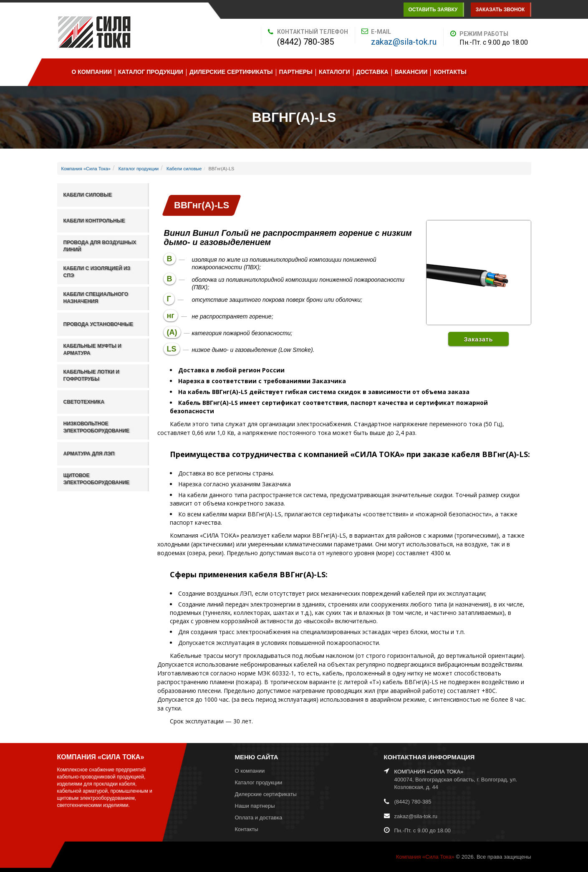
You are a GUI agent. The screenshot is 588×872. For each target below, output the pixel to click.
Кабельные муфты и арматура (92, 350)
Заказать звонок (500, 10)
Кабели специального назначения (96, 298)
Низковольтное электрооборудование (97, 427)
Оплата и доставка (259, 818)
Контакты (450, 72)
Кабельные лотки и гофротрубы (91, 375)
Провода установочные (98, 324)
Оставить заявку (433, 10)
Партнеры (296, 72)
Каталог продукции (151, 72)
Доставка (372, 72)
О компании (92, 72)
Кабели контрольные (94, 221)
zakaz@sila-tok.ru (404, 42)
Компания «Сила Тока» (86, 169)
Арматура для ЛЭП (89, 454)
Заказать (479, 339)
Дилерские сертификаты (231, 72)
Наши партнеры (255, 806)
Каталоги (334, 72)
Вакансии (411, 72)
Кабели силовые (184, 169)
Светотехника (84, 402)
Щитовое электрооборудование (97, 479)
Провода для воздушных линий (100, 246)
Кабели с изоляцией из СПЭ (97, 272)
